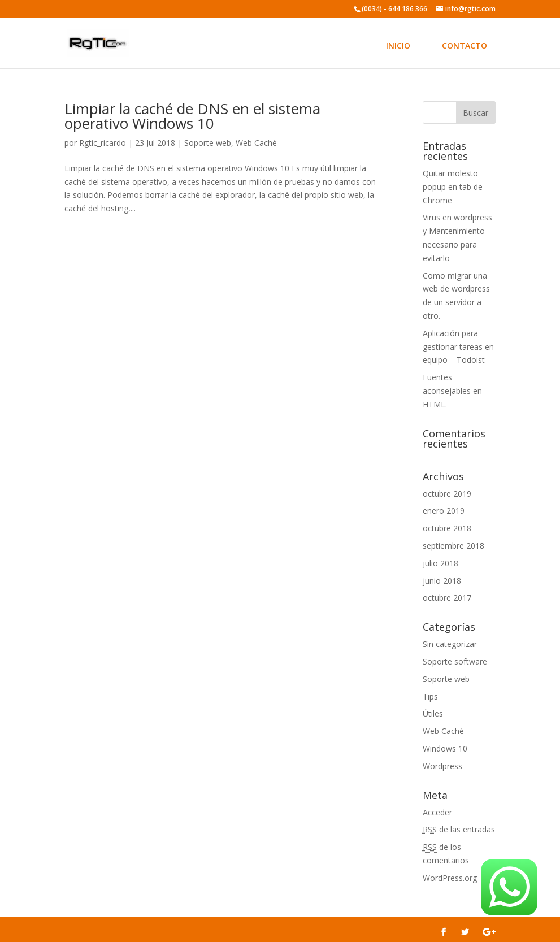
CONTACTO (465, 45)
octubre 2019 (447, 494)
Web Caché (256, 143)
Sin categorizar (450, 644)
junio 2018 (442, 581)
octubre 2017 (447, 598)
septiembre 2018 (453, 546)
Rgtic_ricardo (103, 143)
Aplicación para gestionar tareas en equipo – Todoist (458, 347)
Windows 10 (445, 748)
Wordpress (442, 766)
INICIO (398, 45)
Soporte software (455, 661)
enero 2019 (444, 511)
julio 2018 (440, 563)
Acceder (437, 812)
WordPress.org (450, 878)
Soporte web (208, 143)
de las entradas (459, 830)
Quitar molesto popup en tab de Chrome (453, 187)
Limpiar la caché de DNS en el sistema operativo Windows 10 (192, 116)
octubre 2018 (447, 528)
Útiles (433, 713)
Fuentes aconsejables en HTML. (452, 391)
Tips (430, 696)
